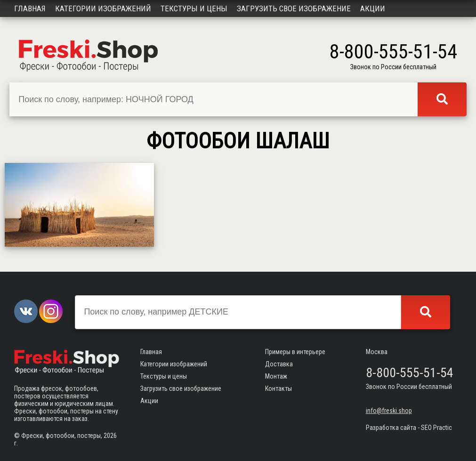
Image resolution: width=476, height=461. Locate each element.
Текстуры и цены (194, 8)
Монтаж (276, 376)
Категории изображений (103, 8)
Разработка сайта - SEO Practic (409, 428)
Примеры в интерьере (295, 352)
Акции (373, 8)
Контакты (278, 388)
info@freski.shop (389, 411)
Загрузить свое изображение (294, 8)
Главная (30, 8)
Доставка (279, 364)
